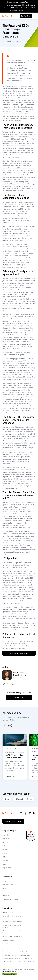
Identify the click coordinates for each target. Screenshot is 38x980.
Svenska (5, 860)
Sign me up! (19, 698)
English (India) (7, 868)
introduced (20, 231)
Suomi (4, 864)
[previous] (4, 726)
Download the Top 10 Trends (19, 653)
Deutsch (5, 842)
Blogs (7, 799)
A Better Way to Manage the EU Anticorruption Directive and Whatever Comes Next (15, 756)
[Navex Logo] (8, 16)
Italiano (5, 846)
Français (5, 849)
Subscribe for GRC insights (13, 821)
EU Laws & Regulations (24, 799)
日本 (4, 857)
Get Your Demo (26, 16)
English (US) (6, 835)
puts (28, 545)
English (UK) (6, 839)
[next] (10, 726)
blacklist (9, 177)
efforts (24, 374)
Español (5, 853)
